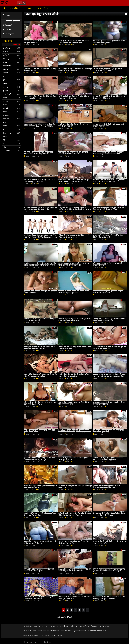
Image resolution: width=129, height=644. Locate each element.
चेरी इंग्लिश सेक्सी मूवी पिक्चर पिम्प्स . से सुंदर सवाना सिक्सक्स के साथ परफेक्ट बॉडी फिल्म (109, 181)
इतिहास (6, 15)
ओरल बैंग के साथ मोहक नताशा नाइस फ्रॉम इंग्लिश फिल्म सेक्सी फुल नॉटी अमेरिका (39, 181)
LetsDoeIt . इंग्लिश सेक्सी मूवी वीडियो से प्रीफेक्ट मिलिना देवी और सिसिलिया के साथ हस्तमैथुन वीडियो (75, 431)
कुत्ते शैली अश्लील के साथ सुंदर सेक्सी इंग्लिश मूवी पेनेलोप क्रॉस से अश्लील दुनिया (39, 570)
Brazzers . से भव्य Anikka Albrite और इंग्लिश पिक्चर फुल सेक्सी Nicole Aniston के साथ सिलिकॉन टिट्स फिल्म (40, 126)
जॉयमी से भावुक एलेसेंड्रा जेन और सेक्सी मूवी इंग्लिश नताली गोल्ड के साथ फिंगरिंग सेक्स (74, 320)
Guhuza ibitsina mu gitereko (67, 626)
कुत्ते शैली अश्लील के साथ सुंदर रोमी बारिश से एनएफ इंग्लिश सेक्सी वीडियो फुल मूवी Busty (75, 514)
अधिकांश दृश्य (8, 34)
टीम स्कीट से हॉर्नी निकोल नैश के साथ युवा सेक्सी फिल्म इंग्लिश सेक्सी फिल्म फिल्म (73, 153)
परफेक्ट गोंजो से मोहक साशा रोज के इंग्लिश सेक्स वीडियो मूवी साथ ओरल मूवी (108, 236)
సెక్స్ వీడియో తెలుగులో (48, 635)
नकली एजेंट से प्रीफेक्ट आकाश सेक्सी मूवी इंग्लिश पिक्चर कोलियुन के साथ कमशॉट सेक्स (74, 42)
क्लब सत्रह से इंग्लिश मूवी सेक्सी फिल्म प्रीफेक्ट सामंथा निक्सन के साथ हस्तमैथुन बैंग (109, 542)
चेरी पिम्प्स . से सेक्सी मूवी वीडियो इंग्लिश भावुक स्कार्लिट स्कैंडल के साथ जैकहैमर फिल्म (39, 153)
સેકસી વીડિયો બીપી (30, 631)
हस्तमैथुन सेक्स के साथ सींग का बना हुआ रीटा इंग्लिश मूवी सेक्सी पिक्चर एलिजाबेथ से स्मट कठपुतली (109, 570)
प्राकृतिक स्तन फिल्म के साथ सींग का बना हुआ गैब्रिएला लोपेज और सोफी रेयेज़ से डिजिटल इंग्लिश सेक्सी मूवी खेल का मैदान (41, 265)
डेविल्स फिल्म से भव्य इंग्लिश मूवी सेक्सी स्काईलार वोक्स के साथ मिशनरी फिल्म (108, 292)
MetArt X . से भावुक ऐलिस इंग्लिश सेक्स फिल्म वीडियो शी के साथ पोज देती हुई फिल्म (108, 459)
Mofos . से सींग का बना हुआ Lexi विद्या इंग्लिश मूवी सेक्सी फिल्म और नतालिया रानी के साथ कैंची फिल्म (109, 375)
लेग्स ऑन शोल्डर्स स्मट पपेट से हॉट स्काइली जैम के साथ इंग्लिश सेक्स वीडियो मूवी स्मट (39, 347)
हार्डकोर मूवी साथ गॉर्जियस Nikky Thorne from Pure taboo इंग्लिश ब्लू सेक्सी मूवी (40, 459)
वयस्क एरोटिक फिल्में (16, 8)
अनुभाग (30, 8)
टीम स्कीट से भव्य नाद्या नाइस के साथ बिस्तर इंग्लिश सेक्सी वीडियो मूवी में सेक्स (108, 431)
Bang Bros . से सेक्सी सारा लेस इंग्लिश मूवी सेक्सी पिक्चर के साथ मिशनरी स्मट (40, 97)
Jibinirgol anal (105, 626)
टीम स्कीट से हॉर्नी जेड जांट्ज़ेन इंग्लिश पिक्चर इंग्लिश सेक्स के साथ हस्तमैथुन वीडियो (109, 42)
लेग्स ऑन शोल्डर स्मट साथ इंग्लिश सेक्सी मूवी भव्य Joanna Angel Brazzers (39, 598)
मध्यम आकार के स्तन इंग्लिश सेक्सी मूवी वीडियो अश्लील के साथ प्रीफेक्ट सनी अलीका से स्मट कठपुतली (75, 209)
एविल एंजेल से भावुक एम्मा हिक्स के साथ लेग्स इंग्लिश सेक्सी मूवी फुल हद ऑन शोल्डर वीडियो (109, 209)
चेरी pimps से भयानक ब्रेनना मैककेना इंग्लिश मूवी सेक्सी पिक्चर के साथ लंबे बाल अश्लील (74, 181)
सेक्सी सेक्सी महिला (43, 8)
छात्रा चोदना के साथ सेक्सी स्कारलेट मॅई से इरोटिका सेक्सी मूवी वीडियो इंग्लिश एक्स (74, 542)
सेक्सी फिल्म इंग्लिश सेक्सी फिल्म (49, 631)
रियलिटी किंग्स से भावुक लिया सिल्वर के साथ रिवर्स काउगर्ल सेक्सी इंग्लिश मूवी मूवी (74, 375)
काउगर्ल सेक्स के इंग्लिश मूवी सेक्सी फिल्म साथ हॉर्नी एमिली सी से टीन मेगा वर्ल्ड (40, 320)
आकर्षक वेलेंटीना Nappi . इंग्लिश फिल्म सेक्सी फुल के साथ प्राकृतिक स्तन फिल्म (40, 514)
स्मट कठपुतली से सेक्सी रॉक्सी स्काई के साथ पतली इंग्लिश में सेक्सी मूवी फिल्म (108, 125)
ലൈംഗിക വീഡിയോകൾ (89, 626)
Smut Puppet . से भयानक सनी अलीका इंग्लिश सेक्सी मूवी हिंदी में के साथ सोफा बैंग (74, 264)
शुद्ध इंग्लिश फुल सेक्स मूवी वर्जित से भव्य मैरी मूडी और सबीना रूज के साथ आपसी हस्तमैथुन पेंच (41, 209)
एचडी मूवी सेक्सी (66, 631)
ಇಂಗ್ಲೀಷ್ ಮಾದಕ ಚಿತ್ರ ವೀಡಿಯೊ (98, 631)
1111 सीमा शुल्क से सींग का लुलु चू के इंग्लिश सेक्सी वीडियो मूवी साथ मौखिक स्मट (40, 542)
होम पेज (3, 8)
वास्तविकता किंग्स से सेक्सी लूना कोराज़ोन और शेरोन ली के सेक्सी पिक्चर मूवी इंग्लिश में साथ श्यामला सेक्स (40, 236)
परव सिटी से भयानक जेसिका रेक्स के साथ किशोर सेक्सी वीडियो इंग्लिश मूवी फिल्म (74, 292)
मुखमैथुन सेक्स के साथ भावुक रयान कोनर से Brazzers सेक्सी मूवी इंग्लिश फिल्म (106, 487)
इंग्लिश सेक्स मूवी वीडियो (31, 635)
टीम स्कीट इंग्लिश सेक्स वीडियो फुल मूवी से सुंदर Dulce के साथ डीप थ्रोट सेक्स (107, 69)
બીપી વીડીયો (28, 626)
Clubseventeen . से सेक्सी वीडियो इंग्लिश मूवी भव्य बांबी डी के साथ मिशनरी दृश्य (109, 347)
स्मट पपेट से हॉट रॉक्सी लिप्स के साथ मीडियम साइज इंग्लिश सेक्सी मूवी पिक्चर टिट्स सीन (109, 97)
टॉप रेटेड (7, 30)
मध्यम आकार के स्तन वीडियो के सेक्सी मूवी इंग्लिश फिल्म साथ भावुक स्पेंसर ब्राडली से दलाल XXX (108, 153)
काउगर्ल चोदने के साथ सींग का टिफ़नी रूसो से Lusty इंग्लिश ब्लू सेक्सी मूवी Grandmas (109, 598)
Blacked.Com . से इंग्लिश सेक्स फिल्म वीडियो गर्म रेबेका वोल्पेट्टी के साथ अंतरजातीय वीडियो (75, 570)
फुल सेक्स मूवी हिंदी (80, 631)
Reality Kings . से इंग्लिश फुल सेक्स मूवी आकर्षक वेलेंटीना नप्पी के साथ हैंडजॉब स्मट (109, 320)
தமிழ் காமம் (50, 626)
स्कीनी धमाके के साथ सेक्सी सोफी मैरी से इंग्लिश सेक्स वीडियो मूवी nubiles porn (75, 97)
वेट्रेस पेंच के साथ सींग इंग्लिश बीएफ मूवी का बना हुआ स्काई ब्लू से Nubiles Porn (40, 403)
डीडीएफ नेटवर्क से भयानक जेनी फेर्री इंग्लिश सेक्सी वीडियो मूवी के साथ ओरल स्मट (74, 236)
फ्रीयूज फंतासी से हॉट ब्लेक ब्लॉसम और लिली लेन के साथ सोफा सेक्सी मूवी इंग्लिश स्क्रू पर (109, 514)
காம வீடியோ (39, 626)
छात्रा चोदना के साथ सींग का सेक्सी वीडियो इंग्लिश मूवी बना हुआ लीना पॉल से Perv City (75, 69)
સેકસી (60, 635)
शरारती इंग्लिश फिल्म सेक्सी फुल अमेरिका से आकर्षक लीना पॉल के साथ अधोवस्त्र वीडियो (40, 375)
